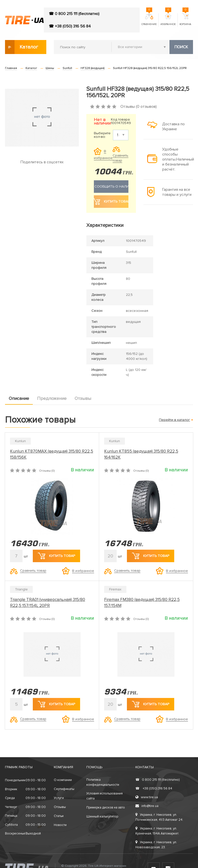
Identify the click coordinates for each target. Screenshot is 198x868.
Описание (19, 398)
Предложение (52, 398)
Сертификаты (64, 789)
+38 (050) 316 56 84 (154, 788)
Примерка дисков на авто (106, 807)
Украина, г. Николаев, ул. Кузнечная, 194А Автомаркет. (157, 831)
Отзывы (83, 398)
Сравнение (149, 20)
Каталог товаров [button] (22, 47)
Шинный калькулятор (102, 816)
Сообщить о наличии (111, 187)
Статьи (59, 816)
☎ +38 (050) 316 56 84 (70, 26)
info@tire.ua (147, 806)
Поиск (181, 47)
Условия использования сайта (105, 796)
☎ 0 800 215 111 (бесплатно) (74, 14)
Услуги (59, 798)
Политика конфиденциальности (103, 782)
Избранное (168, 20)
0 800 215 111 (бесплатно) (157, 780)
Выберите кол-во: (102, 135)
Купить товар (56, 556)
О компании (63, 780)
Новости (60, 825)
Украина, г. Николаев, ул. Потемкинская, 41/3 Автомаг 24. (159, 817)
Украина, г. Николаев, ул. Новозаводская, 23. (156, 845)
